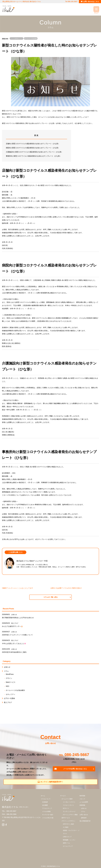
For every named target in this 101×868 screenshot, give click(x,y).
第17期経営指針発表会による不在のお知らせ (18, 618)
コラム (16, 38)
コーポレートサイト (69, 802)
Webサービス (11, 682)
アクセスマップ (47, 808)
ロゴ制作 (66, 827)
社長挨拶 (45, 802)
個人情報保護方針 (85, 821)
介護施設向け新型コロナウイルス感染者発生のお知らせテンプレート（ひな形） (34, 152)
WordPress (10, 674)
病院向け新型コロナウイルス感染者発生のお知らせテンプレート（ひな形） (33, 148)
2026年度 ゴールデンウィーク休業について (17, 635)
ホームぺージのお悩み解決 (31, 40)
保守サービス (66, 818)
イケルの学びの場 (48, 818)
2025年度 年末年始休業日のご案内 (14, 652)
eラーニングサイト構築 (70, 815)
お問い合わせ (84, 815)
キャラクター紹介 (48, 815)
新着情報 (82, 805)
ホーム (43, 796)
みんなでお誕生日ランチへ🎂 (12, 626)
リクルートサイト (68, 805)
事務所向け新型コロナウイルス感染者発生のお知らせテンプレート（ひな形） (34, 156)
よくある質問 (84, 802)
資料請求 (84, 818)
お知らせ (14, 615)
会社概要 (45, 805)
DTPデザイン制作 (68, 824)
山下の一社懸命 (9, 698)
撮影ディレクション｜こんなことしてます (17, 588)
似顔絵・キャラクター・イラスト (71, 832)
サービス (63, 796)
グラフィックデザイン (68, 821)
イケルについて (46, 799)
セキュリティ (11, 694)
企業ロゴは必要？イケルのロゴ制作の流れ (66, 588)
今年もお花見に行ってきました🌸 (14, 644)
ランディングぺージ (69, 811)
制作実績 (82, 796)
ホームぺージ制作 (67, 799)
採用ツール (66, 843)
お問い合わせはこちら (91, 2)
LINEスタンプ (67, 837)
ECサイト (66, 808)
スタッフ (82, 799)
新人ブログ (15, 623)
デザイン (9, 678)
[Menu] (96, 9)
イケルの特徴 (46, 811)
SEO (7, 686)
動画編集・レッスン (69, 840)
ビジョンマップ (68, 846)
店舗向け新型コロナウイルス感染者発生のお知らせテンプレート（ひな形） (33, 144)
